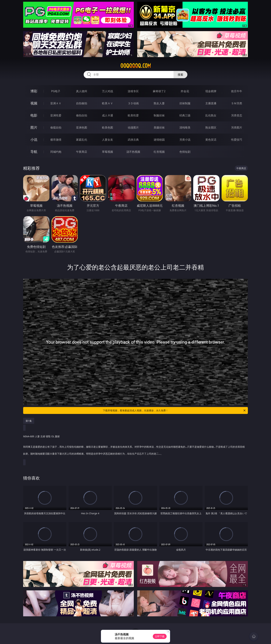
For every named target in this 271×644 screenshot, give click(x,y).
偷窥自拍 (56, 127)
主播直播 (211, 103)
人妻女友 (108, 140)
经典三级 (185, 115)
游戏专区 (133, 91)
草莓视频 (108, 152)
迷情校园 (159, 140)
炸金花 (185, 91)
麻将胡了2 (159, 91)
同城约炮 (56, 152)
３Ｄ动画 (133, 103)
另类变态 (237, 115)
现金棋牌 (211, 91)
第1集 (29, 421)
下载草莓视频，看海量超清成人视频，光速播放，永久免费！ (174, 410)
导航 (34, 152)
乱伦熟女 (211, 115)
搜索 (180, 75)
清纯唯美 (185, 127)
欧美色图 (108, 127)
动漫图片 (133, 127)
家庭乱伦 (82, 140)
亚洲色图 (82, 127)
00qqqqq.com (136, 66)
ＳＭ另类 (237, 103)
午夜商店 (82, 152)
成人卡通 (108, 115)
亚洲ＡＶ (56, 103)
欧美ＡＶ (108, 103)
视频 (34, 103)
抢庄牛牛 (237, 91)
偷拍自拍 (82, 115)
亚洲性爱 (56, 115)
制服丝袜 (159, 115)
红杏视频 (159, 152)
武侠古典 (133, 140)
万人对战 (108, 91)
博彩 (34, 91)
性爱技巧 (237, 140)
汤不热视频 (133, 152)
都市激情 (56, 140)
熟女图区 (211, 127)
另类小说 (185, 140)
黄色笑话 (211, 140)
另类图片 (237, 127)
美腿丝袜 (159, 127)
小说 (34, 140)
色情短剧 (185, 152)
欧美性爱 (133, 115)
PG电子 (56, 91)
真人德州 (82, 91)
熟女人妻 (159, 103)
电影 (34, 115)
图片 (34, 127)
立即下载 (160, 636)
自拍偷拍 (82, 103)
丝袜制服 (185, 103)
